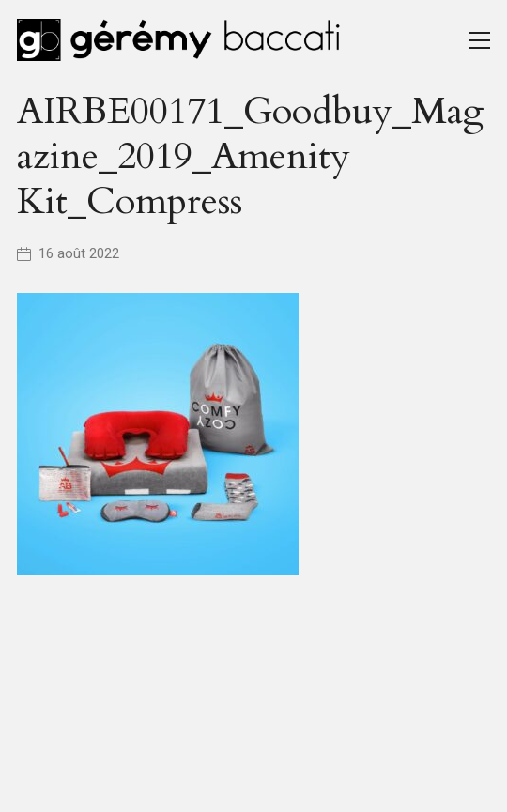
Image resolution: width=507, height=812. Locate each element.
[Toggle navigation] (479, 40)
